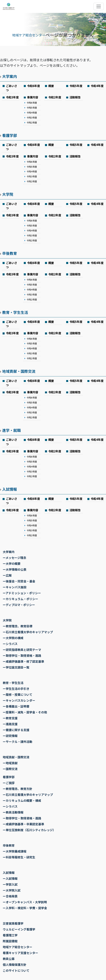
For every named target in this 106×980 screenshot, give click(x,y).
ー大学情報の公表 (15, 569)
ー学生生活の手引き (16, 689)
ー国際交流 (10, 769)
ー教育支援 (10, 718)
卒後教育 (10, 253)
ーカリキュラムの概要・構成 (22, 800)
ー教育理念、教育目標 (18, 626)
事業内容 (33, 97)
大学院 (8, 194)
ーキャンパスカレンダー (19, 700)
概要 (51, 86)
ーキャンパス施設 (15, 587)
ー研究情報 (10, 736)
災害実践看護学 (13, 923)
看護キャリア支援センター (20, 953)
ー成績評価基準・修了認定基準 (23, 661)
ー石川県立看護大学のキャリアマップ (28, 632)
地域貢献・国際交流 (19, 371)
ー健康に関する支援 (16, 730)
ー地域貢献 (10, 763)
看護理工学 (10, 935)
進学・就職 (11, 430)
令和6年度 (33, 86)
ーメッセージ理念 (14, 558)
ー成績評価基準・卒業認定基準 (23, 824)
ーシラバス (10, 644)
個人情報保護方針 (15, 965)
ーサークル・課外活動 (18, 742)
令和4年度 (97, 86)
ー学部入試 (10, 884)
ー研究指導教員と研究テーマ (22, 650)
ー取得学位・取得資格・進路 (22, 655)
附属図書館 (10, 941)
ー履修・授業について (18, 694)
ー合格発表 (10, 896)
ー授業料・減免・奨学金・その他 (25, 712)
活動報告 (75, 97)
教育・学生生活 (15, 312)
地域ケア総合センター (29, 35)
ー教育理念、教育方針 (18, 789)
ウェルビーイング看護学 (19, 929)
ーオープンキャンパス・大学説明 (25, 902)
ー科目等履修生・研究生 (19, 857)
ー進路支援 (10, 724)
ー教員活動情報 (13, 812)
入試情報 (10, 489)
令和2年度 (32, 122)
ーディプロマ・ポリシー (19, 605)
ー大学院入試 (12, 890)
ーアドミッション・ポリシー (22, 593)
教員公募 (9, 959)
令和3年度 (12, 97)
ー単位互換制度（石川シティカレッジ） (29, 830)
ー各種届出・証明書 (16, 706)
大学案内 (10, 76)
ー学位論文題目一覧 (16, 667)
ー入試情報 (10, 878)
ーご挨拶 (9, 783)
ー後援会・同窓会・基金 (19, 581)
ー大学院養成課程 (15, 851)
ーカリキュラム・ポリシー (20, 599)
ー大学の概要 (12, 563)
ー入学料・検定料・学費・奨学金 (25, 908)
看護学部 (10, 135)
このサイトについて (16, 970)
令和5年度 (76, 86)
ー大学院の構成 (13, 638)
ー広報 (7, 575)
